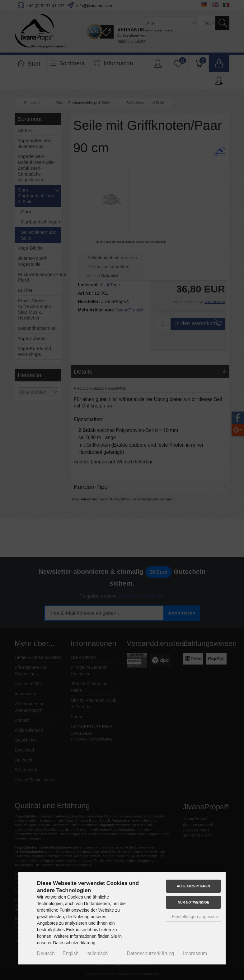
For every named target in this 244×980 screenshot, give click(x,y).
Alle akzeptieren (193, 886)
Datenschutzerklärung (150, 953)
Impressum (195, 953)
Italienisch (97, 953)
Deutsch (46, 953)
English (70, 953)
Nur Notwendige (193, 902)
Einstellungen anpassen (193, 916)
